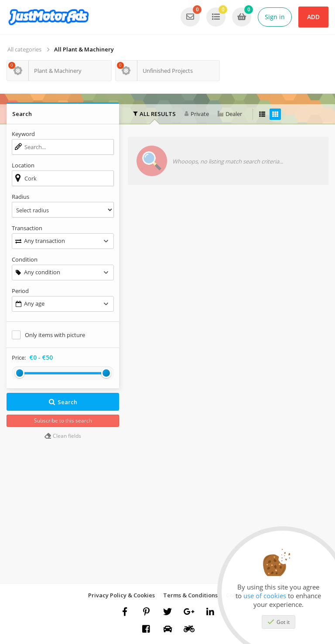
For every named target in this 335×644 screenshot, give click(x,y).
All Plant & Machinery (84, 49)
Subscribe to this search (63, 421)
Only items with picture (55, 335)
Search (63, 402)
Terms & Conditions (190, 595)
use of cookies (265, 596)
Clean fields (63, 436)
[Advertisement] (228, 257)
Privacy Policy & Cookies (121, 595)
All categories (24, 49)
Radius (21, 197)
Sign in (275, 17)
